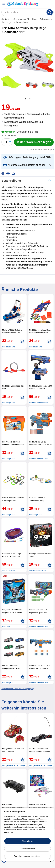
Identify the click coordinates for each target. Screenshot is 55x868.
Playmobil (6, 626)
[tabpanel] (27, 65)
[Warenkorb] (51, 4)
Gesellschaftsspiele (37, 571)
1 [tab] (25, 99)
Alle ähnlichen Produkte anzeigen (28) (18, 689)
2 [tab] (30, 99)
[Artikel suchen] (27, 12)
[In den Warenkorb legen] (34, 142)
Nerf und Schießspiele (39, 403)
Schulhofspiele (8, 571)
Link (12, 832)
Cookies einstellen (27, 849)
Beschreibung (11, 181)
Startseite (6, 19)
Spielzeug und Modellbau (25, 19)
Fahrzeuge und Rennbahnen (15, 22)
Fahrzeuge (45, 19)
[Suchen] (50, 12)
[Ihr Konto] (44, 4)
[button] (28, 158)
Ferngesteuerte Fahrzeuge (13, 765)
